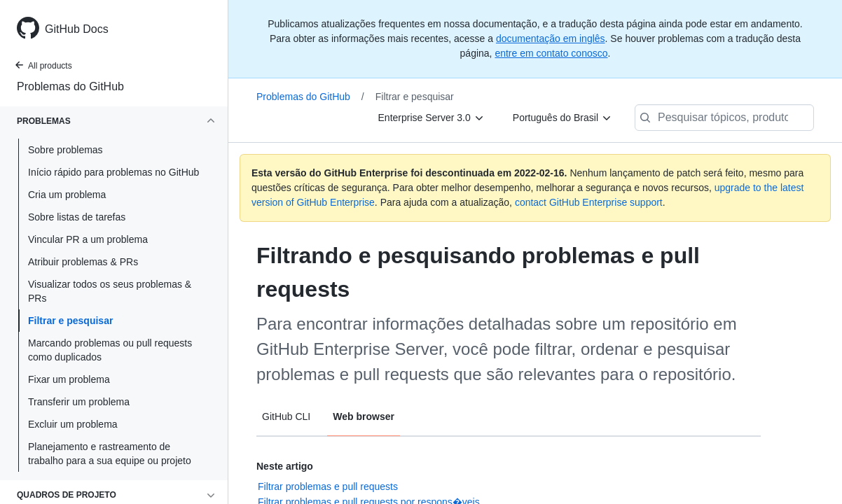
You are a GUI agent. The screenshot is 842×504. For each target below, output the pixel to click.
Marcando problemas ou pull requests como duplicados (110, 350)
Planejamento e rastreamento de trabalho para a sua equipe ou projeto (110, 454)
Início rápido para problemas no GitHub (113, 172)
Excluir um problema (73, 424)
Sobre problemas (65, 150)
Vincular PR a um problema (88, 239)
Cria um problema (67, 195)
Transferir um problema (79, 402)
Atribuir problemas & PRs (83, 262)
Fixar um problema (69, 379)
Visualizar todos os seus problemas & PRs (110, 291)
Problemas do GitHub (70, 86)
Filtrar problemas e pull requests (328, 486)
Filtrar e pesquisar (70, 321)
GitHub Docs (77, 29)
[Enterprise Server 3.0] (432, 118)
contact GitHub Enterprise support (589, 202)
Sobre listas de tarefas (77, 217)
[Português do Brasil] (563, 118)
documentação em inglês (551, 38)
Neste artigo (285, 466)
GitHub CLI (286, 416)
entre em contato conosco (551, 53)
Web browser (364, 416)
